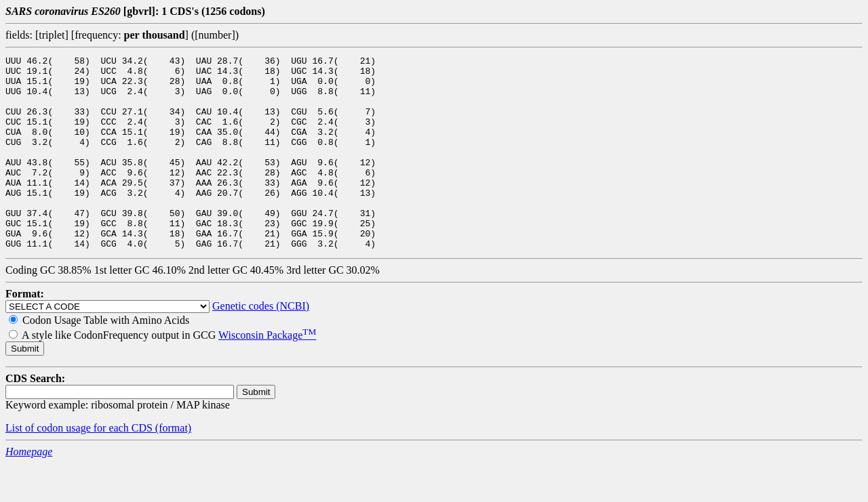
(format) (173, 466)
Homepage (29, 490)
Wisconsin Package (267, 374)
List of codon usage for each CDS (80, 466)
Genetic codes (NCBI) (261, 344)
